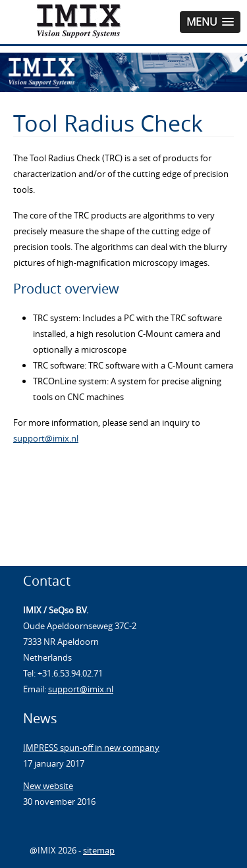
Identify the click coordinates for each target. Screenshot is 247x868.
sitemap (99, 850)
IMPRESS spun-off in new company (91, 748)
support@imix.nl (46, 438)
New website (48, 786)
